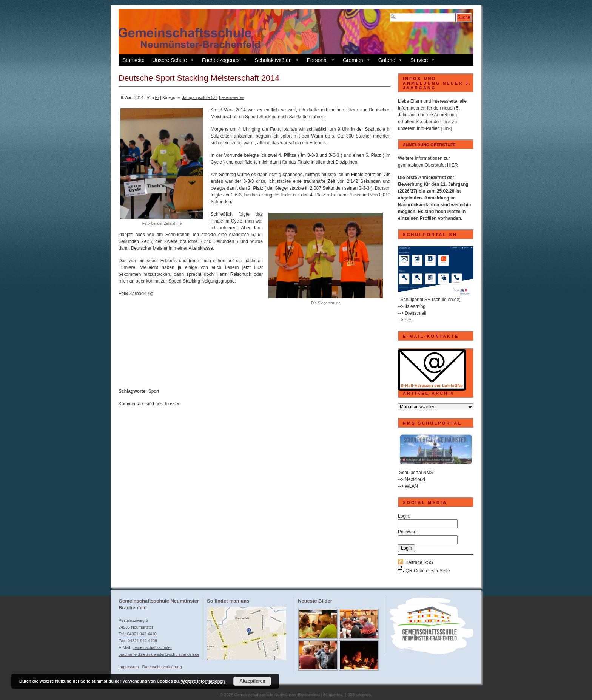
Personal (321, 60)
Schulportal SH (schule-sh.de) (431, 300)
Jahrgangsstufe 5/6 (199, 97)
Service (423, 60)
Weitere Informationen (203, 681)
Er (157, 97)
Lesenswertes (232, 97)
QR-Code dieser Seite (424, 571)
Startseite (133, 60)
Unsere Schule (173, 60)
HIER (452, 165)
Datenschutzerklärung (162, 667)
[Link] (447, 128)
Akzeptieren (252, 681)
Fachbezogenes (225, 60)
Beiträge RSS (419, 562)
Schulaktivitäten (277, 60)
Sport (154, 391)
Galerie (391, 60)
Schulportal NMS (416, 473)
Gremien (357, 60)
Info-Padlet (428, 128)
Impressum (129, 667)
